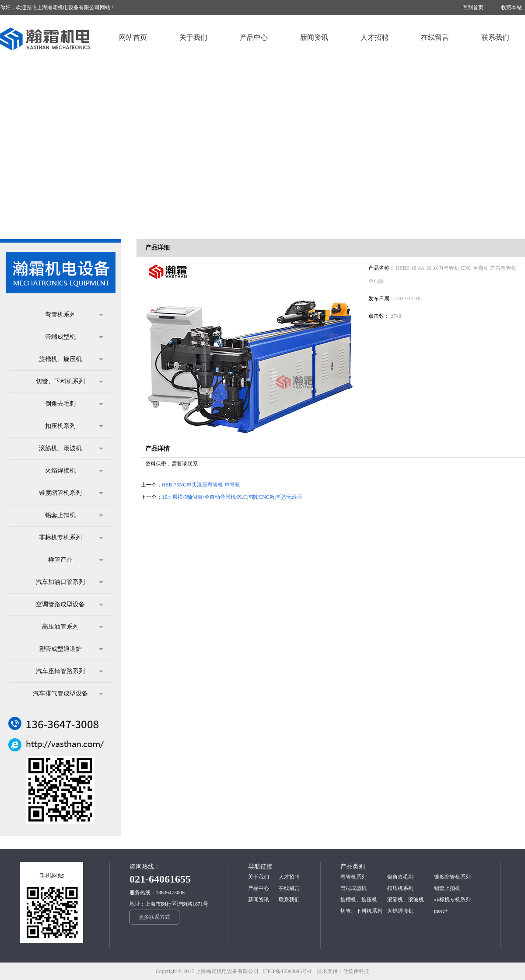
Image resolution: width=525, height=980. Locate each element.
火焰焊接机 (74, 471)
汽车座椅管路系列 (70, 671)
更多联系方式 (154, 917)
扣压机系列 (74, 426)
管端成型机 (74, 337)
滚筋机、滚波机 (71, 448)
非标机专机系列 (71, 538)
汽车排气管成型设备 (68, 694)
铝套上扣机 (74, 515)
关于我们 (259, 877)
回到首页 (473, 7)
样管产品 (76, 560)
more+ (441, 911)
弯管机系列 (74, 315)
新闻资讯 (259, 900)
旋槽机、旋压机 (71, 359)
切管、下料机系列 (70, 382)
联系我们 (289, 900)
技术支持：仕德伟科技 (343, 971)
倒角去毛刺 (74, 404)
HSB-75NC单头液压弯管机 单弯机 (201, 485)
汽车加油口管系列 (70, 582)
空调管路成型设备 (70, 605)
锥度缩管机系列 (71, 493)
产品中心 (259, 888)
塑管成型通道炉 (71, 649)
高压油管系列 (73, 627)
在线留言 (289, 888)
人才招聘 (289, 877)
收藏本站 (511, 7)
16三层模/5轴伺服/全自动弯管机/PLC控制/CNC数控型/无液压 (232, 497)
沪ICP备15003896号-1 (289, 971)
